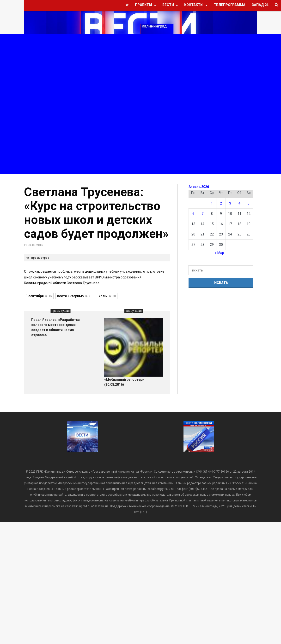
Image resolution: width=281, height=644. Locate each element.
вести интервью (74, 296)
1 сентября (39, 296)
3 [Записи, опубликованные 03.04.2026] (230, 203)
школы (106, 296)
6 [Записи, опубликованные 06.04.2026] (193, 214)
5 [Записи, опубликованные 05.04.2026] (249, 203)
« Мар (220, 253)
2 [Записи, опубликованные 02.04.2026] (221, 203)
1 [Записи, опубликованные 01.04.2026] (212, 203)
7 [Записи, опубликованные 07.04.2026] (202, 214)
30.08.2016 (35, 245)
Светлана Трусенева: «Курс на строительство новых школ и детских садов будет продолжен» (96, 213)
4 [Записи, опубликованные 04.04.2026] (239, 203)
